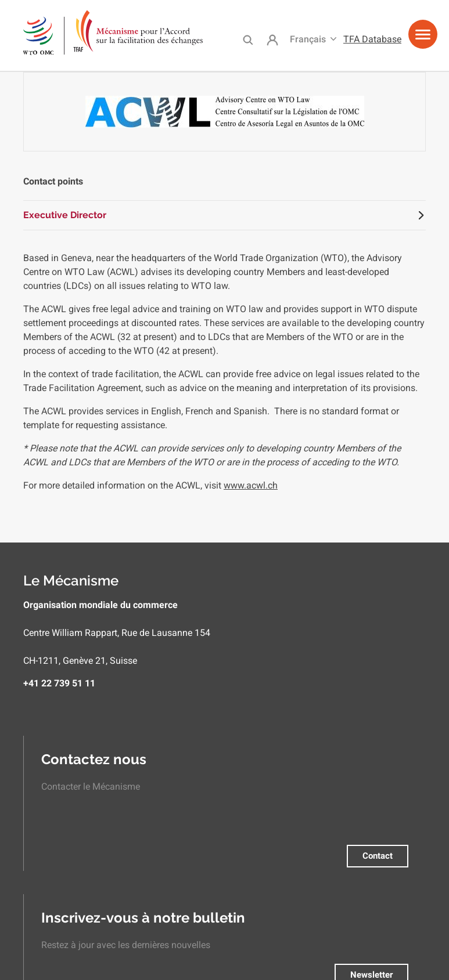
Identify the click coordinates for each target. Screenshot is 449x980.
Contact (378, 856)
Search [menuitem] (248, 39)
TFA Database (372, 39)
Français (308, 39)
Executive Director (65, 215)
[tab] (224, 215)
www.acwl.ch (251, 485)
